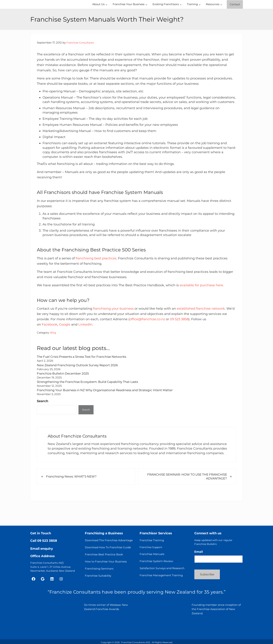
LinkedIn (85, 343)
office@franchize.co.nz (147, 337)
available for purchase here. (202, 303)
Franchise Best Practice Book (104, 556)
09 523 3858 (179, 337)
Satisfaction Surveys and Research (162, 570)
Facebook (50, 343)
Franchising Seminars (99, 570)
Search (43, 419)
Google (65, 343)
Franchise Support (151, 549)
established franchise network (201, 327)
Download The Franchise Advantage (109, 542)
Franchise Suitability (98, 577)
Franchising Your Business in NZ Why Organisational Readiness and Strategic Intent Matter (110, 408)
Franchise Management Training (161, 577)
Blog (53, 351)
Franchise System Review (156, 563)
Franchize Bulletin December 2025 (64, 392)
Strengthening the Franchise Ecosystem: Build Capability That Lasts (91, 400)
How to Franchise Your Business (106, 563)
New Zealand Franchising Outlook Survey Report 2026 (80, 383)
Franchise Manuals (152, 556)
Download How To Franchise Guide (108, 549)
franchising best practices (96, 276)
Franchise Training (152, 542)
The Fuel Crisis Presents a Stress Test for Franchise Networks (85, 375)
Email (199, 553)
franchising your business (113, 327)
